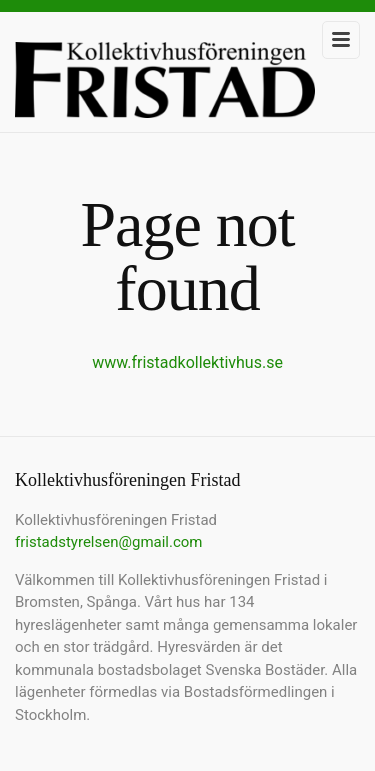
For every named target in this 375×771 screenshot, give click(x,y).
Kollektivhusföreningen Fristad (165, 87)
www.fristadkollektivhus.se (187, 362)
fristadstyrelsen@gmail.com (109, 542)
